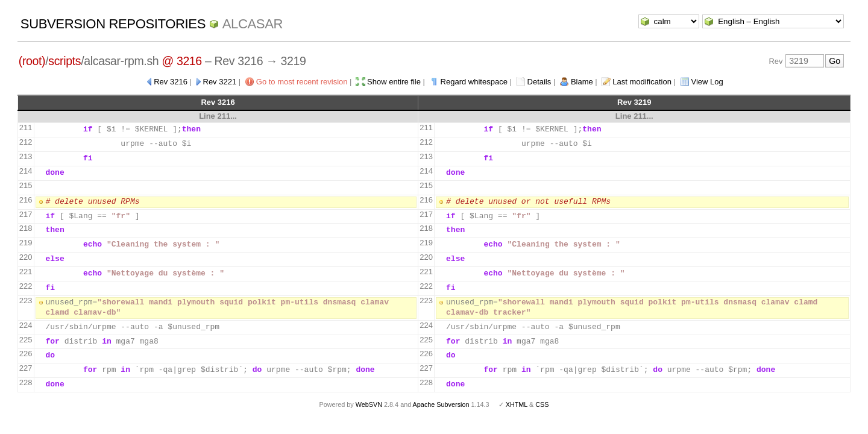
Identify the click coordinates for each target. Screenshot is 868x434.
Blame (582, 82)
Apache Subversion (441, 404)
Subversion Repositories (113, 24)
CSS (542, 404)
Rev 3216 (171, 82)
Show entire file (394, 82)
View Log (707, 82)
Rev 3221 (220, 82)
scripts (64, 61)
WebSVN (369, 404)
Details (539, 82)
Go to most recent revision (302, 82)
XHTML (517, 404)
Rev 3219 (634, 102)
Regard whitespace (474, 82)
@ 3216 (182, 61)
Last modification (642, 82)
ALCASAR (253, 24)
